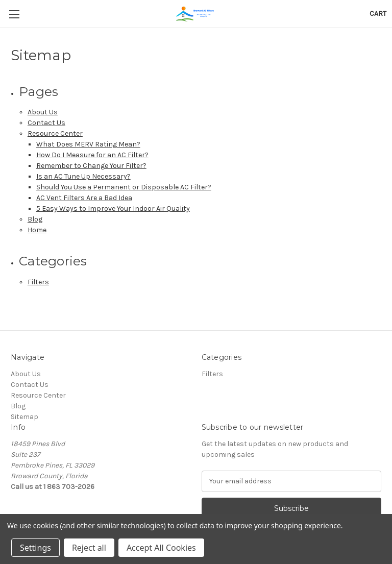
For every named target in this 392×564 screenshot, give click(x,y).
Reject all (89, 548)
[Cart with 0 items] (378, 14)
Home (37, 230)
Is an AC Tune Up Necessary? (83, 176)
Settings (35, 548)
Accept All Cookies (161, 548)
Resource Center (55, 133)
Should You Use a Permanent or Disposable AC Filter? (124, 187)
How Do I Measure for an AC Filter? (92, 155)
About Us (43, 112)
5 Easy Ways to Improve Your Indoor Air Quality (113, 209)
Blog (35, 219)
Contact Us (46, 123)
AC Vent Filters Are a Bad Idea (84, 198)
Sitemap (24, 417)
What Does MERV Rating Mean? (88, 144)
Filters (38, 282)
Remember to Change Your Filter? (91, 166)
